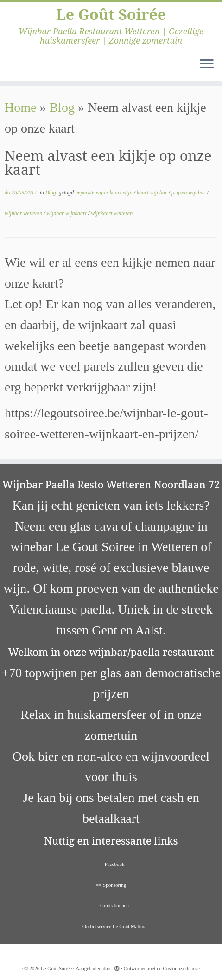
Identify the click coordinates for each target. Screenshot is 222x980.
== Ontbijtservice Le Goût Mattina (111, 926)
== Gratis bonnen (111, 905)
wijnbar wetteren (24, 213)
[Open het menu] (207, 64)
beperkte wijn (91, 192)
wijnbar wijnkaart (67, 213)
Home (20, 107)
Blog (62, 107)
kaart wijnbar (153, 192)
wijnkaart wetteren (112, 213)
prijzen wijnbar (189, 192)
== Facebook (111, 864)
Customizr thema (180, 968)
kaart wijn (122, 192)
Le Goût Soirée (111, 14)
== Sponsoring (111, 885)
